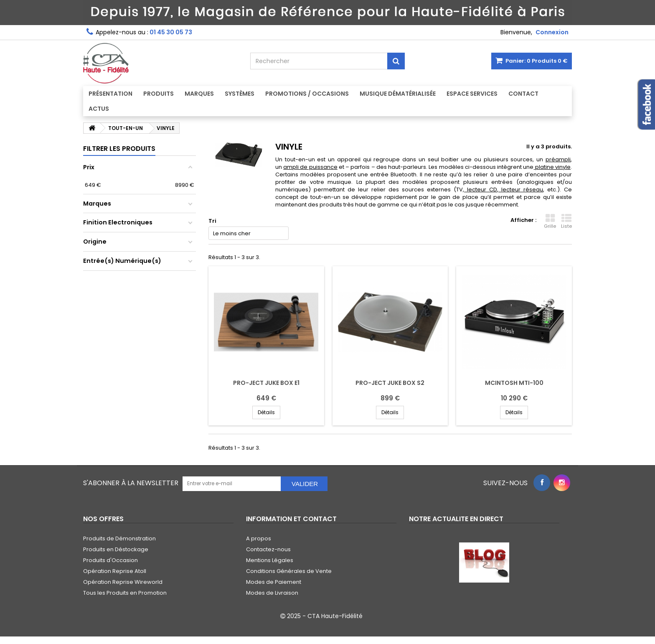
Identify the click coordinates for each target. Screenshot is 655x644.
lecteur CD (482, 190)
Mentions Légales (270, 560)
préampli (558, 159)
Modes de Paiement (274, 582)
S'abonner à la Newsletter (131, 483)
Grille (550, 221)
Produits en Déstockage (116, 549)
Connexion (552, 32)
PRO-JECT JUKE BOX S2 (390, 383)
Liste (566, 221)
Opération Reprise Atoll (115, 571)
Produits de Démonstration (119, 538)
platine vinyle (553, 167)
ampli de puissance (310, 167)
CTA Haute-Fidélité (335, 616)
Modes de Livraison (272, 593)
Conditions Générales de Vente (289, 571)
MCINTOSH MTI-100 (514, 383)
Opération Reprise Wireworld (123, 582)
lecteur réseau (522, 190)
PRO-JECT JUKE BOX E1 (266, 383)
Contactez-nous (268, 549)
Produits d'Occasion (110, 560)
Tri (212, 221)
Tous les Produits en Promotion (125, 593)
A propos (259, 538)
